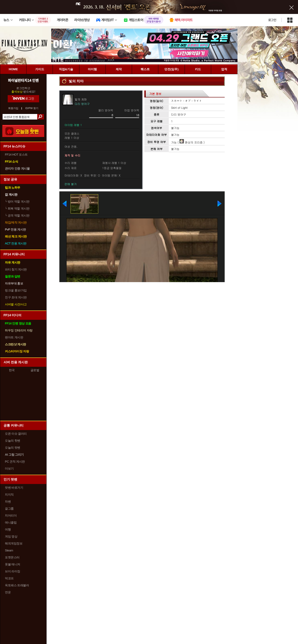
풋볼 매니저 (13, 564)
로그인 (272, 20)
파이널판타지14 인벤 (23, 80)
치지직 (9, 495)
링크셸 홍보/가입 (16, 290)
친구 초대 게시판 (16, 297)
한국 (12, 370)
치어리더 (11, 516)
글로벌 (35, 370)
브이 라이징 (13, 571)
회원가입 (13, 108)
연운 (8, 592)
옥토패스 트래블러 (17, 585)
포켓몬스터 (12, 557)
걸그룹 (9, 509)
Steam (9, 550)
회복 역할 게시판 (17, 209)
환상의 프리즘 (191, 142)
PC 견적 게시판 (15, 462)
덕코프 (9, 578)
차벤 (8, 502)
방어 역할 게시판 (17, 202)
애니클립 (11, 522)
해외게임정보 (14, 543)
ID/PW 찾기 (32, 108)
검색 (41, 117)
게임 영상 (11, 536)
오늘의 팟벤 (13, 448)
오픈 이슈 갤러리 (16, 434)
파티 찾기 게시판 (16, 269)
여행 (8, 529)
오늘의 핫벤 (13, 441)
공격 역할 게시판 (17, 215)
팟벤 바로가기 (14, 488)
